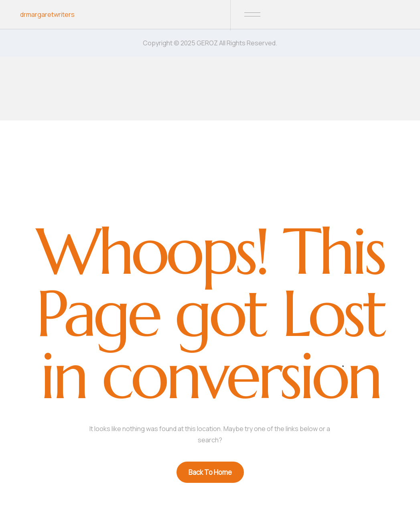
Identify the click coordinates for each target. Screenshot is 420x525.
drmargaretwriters (47, 14)
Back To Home (210, 472)
